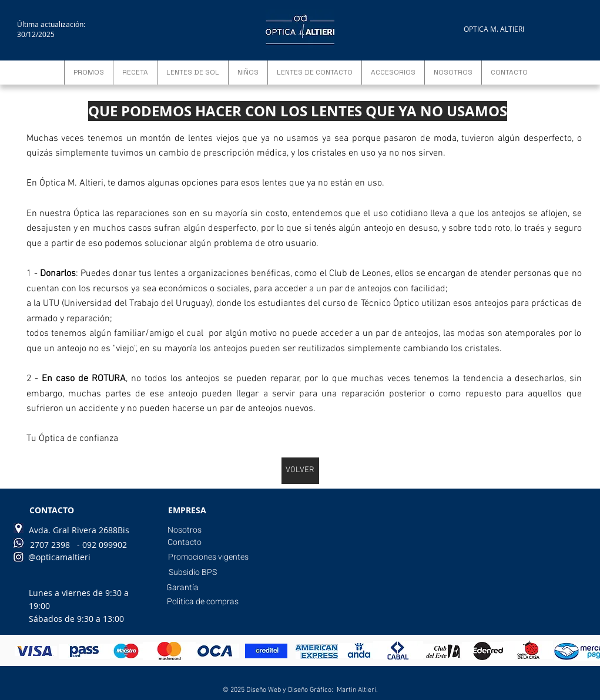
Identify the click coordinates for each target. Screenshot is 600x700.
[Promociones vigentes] (208, 557)
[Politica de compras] (203, 602)
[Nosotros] (185, 530)
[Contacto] (185, 543)
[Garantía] (182, 588)
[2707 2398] (50, 545)
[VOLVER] (300, 471)
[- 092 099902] (102, 545)
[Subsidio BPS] (193, 573)
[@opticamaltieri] (59, 557)
